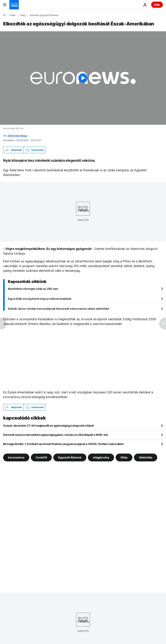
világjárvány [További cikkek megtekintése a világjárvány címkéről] (101, 457)
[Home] (4, 15)
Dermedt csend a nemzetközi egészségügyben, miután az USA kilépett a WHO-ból (55, 435)
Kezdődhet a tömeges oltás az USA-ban (33, 289)
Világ (23, 15)
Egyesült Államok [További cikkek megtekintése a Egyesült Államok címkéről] (70, 457)
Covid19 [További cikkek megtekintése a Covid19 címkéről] (41, 457)
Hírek (13, 15)
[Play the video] (83, 78)
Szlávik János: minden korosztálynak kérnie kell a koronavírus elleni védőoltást (58, 309)
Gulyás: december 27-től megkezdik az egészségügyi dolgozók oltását (49, 426)
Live (157, 5)
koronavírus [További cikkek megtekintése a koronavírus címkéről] (16, 457)
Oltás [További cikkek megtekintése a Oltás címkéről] (124, 457)
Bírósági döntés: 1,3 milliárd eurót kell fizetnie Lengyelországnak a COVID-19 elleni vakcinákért (63, 444)
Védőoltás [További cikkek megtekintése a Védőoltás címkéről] (146, 457)
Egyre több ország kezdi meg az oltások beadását (40, 299)
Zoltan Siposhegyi (17, 136)
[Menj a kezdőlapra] (14, 5)
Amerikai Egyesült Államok (44, 15)
